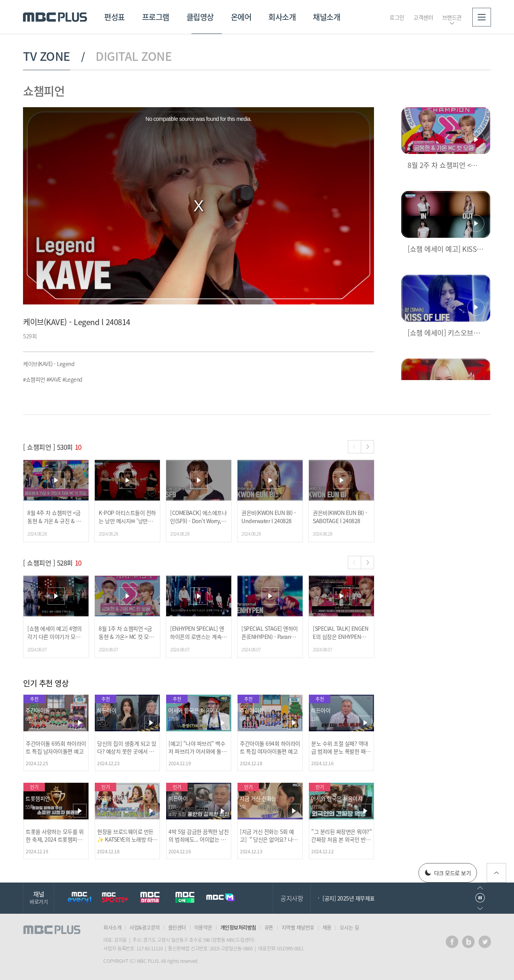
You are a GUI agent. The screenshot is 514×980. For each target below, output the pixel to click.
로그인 (397, 17)
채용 (327, 927)
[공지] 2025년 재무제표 (349, 898)
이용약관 (203, 927)
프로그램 (156, 17)
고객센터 (423, 17)
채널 (39, 897)
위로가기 (496, 873)
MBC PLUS (55, 17)
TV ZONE (47, 56)
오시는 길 (349, 927)
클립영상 (200, 17)
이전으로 (480, 888)
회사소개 (282, 17)
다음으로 (480, 908)
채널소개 (326, 17)
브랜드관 (452, 17)
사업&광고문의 (145, 927)
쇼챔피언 (44, 91)
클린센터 (177, 927)
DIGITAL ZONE (134, 56)
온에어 (241, 17)
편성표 (114, 17)
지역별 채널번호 (298, 927)
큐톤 (269, 927)
